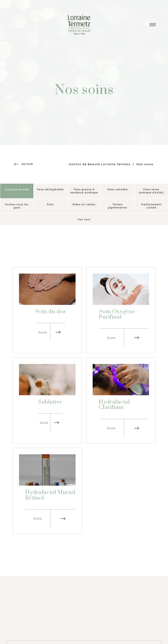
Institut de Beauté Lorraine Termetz (100, 164)
